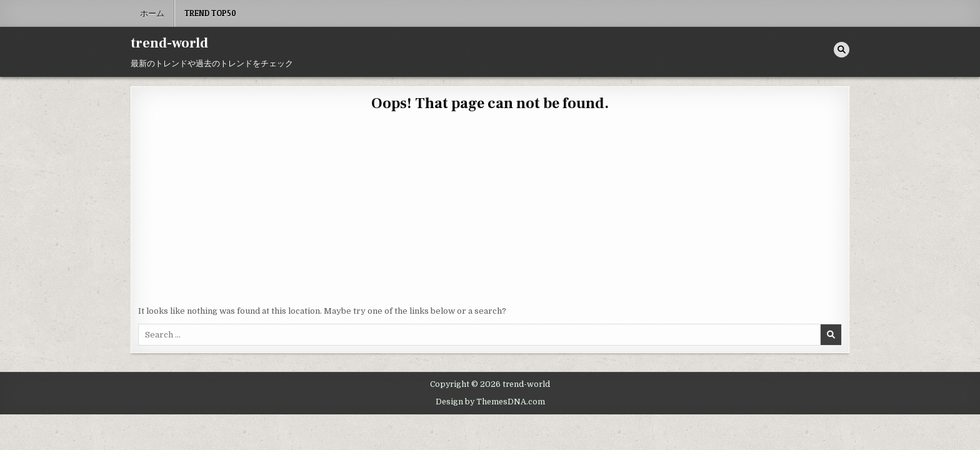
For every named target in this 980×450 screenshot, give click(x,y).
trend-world (169, 43)
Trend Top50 (210, 13)
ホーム (152, 13)
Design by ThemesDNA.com (490, 402)
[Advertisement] (490, 211)
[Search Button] (842, 50)
